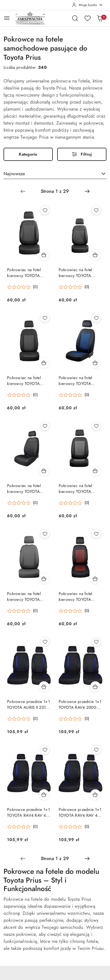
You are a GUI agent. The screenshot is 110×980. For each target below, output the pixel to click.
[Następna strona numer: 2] (87, 191)
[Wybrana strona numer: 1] (55, 191)
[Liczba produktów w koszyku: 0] (100, 18)
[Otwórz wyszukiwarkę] (75, 18)
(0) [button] (35, 287)
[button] (22, 287)
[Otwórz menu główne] (7, 18)
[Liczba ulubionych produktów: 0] (87, 18)
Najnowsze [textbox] (14, 174)
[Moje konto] (87, 5)
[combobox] (55, 174)
